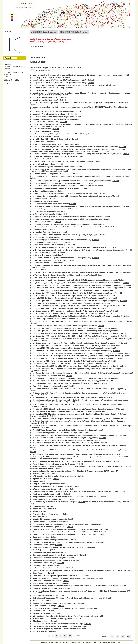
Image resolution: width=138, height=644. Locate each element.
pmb (119, 642)
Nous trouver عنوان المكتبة (74, 32)
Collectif (126, 75)
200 (129, 636)
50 (117, 636)
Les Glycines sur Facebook (51, 642)
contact (7, 84)
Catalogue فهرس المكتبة (44, 32)
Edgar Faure (52, 509)
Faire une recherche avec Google (104, 642)
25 (112, 636)
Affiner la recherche (43, 70)
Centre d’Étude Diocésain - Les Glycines (77, 642)
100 (123, 636)
